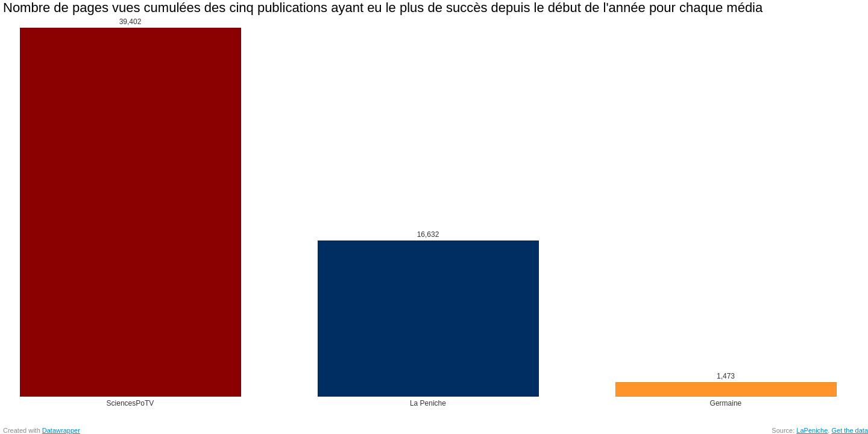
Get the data (850, 430)
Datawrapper (61, 430)
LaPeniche (812, 430)
